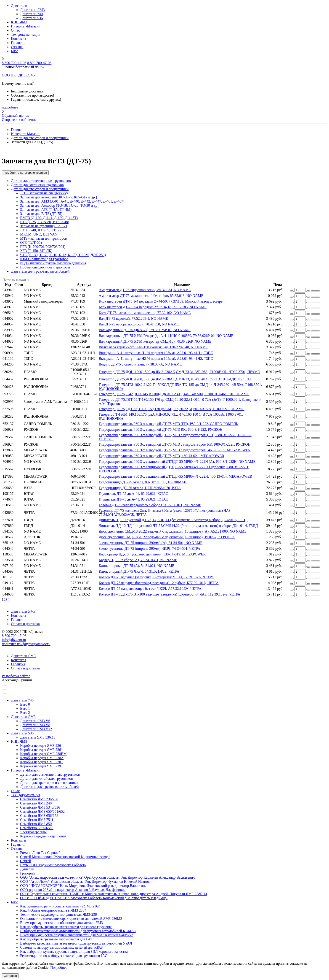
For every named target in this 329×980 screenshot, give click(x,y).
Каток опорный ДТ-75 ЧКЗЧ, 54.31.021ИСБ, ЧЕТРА (139, 571)
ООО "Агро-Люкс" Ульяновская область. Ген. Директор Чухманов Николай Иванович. (87, 881)
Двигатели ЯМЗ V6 (35, 721)
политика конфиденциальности (26, 644)
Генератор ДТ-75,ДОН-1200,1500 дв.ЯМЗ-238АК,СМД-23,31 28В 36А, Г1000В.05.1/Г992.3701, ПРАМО (179, 372)
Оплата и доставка (25, 624)
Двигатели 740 (31, 14)
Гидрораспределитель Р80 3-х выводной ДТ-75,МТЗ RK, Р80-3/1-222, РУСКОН (161, 429)
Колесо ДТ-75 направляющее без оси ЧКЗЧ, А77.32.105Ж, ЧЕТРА (150, 589)
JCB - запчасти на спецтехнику (44, 193)
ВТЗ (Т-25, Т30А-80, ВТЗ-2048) (45, 222)
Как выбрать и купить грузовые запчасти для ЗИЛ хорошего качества (74, 952)
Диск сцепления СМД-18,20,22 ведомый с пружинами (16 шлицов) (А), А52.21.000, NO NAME (173, 531)
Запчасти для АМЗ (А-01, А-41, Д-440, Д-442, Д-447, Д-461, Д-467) (72, 201)
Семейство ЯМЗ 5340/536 (40, 807)
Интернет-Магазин (26, 26)
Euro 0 (25, 704)
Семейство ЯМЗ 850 (36, 824)
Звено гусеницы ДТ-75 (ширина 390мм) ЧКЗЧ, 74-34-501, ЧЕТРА (149, 548)
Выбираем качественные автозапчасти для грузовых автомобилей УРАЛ (76, 943)
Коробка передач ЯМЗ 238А (42, 758)
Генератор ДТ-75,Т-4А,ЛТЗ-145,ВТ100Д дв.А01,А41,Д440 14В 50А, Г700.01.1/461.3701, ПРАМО (174, 394)
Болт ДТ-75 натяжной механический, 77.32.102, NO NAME (145, 313)
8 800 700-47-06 (14, 63)
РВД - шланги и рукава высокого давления (53, 263)
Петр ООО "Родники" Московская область (53, 865)
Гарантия (18, 43)
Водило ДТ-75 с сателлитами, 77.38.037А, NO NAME (140, 364)
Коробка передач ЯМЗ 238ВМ (43, 754)
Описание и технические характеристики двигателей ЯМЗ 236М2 (71, 919)
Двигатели (19, 6)
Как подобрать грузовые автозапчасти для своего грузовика (66, 927)
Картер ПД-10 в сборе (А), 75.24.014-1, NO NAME (138, 560)
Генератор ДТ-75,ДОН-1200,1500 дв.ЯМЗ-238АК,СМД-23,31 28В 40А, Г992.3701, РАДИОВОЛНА (175, 379)
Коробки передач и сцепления (43, 836)
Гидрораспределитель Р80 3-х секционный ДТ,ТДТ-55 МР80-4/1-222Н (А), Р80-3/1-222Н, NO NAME (177, 462)
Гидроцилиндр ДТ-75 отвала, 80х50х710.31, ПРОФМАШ (143, 482)
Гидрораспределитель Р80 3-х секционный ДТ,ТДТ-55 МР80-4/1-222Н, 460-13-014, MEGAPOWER (175, 476)
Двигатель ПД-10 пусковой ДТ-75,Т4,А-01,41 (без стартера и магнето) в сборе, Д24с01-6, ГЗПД (173, 520)
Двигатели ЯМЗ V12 (36, 729)
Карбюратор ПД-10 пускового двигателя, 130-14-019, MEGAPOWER (152, 554)
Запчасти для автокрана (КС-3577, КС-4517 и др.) (58, 197)
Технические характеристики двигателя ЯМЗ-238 (58, 914)
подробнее (10, 107)
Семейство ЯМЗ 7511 (37, 820)
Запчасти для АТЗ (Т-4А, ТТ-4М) (46, 210)
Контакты (19, 39)
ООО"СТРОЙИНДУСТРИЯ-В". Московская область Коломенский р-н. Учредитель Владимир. (94, 898)
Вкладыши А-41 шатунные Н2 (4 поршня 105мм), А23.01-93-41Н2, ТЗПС (156, 359)
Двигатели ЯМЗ (32, 10)
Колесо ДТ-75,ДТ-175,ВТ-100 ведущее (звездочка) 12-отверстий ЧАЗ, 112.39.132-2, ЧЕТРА (170, 594)
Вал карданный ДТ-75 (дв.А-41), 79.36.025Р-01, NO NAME (145, 330)
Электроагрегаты (33, 832)
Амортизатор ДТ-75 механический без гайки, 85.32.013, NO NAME (151, 296)
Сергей (26, 861)
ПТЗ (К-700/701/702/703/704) (43, 247)
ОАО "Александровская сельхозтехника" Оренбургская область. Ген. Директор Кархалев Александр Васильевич (107, 877)
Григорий (27, 873)
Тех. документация (26, 34)
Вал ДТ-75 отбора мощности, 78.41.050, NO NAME (139, 324)
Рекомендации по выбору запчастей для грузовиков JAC (64, 956)
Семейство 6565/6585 (37, 828)
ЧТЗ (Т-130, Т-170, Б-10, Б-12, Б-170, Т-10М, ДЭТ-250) (63, 255)
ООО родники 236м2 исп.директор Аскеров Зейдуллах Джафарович (73, 890)
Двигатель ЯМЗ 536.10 (38, 737)
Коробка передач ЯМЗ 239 (41, 766)
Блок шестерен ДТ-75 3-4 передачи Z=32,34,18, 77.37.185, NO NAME (153, 307)
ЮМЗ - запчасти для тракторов (44, 259)
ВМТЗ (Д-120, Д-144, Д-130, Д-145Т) (49, 218)
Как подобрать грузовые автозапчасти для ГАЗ (56, 939)
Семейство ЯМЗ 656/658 (39, 816)
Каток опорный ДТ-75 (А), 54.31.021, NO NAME (137, 566)
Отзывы (17, 47)
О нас (15, 30)
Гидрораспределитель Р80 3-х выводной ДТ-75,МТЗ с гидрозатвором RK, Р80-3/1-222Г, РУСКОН (175, 444)
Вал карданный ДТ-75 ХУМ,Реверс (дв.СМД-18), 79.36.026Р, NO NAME (155, 341)
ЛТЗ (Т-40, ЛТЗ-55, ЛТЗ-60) (42, 230)
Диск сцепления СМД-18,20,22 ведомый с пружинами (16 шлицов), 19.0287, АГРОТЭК (167, 537)
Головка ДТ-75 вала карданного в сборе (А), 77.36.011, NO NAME (150, 505)
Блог (15, 51)
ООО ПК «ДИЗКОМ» (19, 75)
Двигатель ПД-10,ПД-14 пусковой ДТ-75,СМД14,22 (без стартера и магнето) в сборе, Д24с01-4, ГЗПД (178, 526)
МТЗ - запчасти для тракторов (44, 238)
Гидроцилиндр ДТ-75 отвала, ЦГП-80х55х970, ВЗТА (140, 488)
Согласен (10, 976)
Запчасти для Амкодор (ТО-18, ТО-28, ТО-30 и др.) (60, 205)
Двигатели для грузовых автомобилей (40, 271)
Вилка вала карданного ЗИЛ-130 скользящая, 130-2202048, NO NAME (153, 347)
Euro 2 (25, 713)
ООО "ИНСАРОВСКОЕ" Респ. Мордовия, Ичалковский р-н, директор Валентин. (83, 886)
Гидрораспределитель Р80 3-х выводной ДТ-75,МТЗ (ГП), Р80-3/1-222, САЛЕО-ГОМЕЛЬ (168, 424)
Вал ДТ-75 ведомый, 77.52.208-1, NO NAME (133, 318)
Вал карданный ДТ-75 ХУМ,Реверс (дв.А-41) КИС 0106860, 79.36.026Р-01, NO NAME (166, 336)
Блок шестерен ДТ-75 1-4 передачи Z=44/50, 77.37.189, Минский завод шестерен (162, 301)
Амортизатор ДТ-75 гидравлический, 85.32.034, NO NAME (145, 290)
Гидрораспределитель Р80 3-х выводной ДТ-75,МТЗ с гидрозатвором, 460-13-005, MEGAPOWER (175, 450)
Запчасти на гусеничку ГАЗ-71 (44, 226)
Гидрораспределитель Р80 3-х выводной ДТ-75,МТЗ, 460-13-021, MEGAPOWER (161, 456)
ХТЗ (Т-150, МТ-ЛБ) (36, 251)
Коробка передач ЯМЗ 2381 (41, 762)
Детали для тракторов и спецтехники (40, 189)
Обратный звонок (15, 115)
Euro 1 (25, 708)
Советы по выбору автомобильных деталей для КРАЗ (61, 947)
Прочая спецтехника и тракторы (45, 267)
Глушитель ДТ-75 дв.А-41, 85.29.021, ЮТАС (133, 494)
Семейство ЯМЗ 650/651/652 (42, 811)
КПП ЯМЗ (19, 22)
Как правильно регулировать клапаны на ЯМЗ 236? (60, 906)
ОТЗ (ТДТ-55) (31, 242)
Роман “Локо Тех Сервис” (40, 853)
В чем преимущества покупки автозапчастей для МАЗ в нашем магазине (77, 935)
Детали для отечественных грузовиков (41, 181)
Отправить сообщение (19, 120)
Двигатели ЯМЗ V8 (35, 725)
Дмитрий (27, 869)
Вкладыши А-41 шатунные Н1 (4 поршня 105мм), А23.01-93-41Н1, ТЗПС (156, 353)
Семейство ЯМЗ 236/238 (39, 799)
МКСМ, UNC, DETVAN (39, 234)
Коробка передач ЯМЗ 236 (41, 746)
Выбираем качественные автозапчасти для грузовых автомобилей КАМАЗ (78, 931)
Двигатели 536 (31, 18)
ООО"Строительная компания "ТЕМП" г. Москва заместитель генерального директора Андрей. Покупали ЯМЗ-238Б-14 (114, 894)
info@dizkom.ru (14, 640)
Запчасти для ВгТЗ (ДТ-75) (41, 214)
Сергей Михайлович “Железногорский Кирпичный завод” (65, 857)
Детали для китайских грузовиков (37, 185)
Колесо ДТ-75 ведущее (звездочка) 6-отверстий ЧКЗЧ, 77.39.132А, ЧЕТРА (156, 577)
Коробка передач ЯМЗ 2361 (41, 750)
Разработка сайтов (16, 676)
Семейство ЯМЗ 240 (36, 803)
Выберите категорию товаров (25, 173)
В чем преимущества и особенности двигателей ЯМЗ (61, 923)
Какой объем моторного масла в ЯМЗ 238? (53, 910)
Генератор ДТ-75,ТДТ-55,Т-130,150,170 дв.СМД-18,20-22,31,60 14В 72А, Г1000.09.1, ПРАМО (172, 409)
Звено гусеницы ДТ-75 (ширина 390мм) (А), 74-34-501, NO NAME (151, 543)
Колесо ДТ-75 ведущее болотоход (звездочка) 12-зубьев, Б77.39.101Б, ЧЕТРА (159, 583)
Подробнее (59, 968)
